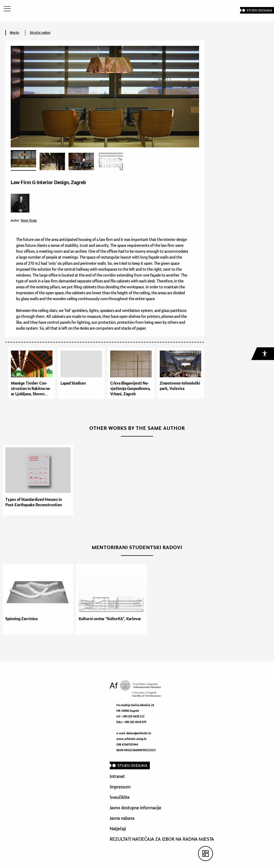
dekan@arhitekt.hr (139, 733)
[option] (37, 480)
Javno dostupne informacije (135, 808)
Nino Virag (29, 220)
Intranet (117, 776)
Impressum (120, 787)
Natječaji (118, 829)
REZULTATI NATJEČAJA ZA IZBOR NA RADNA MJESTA (162, 839)
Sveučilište (120, 797)
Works (14, 33)
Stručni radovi (40, 33)
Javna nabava (122, 818)
